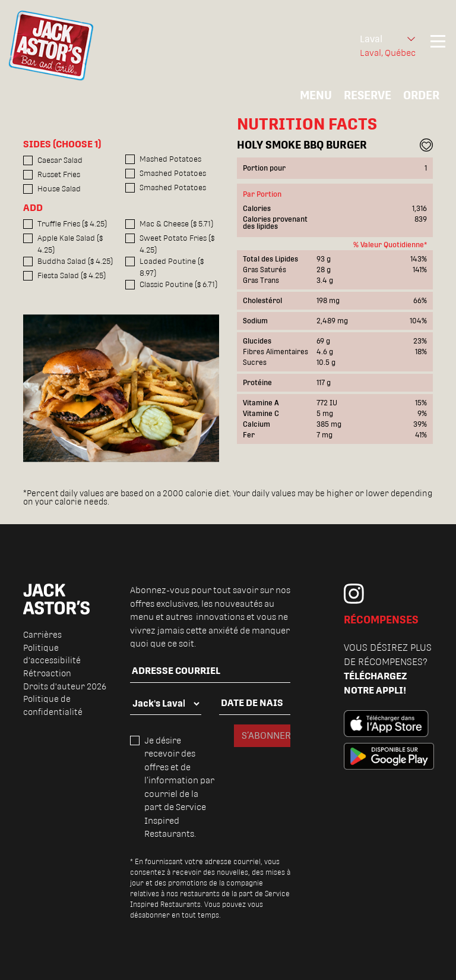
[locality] (166, 704)
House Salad (59, 189)
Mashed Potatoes (170, 159)
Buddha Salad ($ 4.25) (75, 261)
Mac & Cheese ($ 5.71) (176, 224)
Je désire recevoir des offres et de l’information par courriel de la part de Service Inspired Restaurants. (179, 787)
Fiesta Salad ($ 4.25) (72, 275)
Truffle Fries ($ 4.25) (72, 224)
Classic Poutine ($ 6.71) (178, 284)
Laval (371, 39)
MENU (316, 95)
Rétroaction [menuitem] (47, 673)
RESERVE (368, 95)
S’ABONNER (266, 735)
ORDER (421, 95)
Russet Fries (59, 174)
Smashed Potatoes (173, 173)
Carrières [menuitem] (42, 635)
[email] (210, 672)
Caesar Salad (60, 160)
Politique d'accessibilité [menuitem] (52, 654)
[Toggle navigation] (438, 46)
